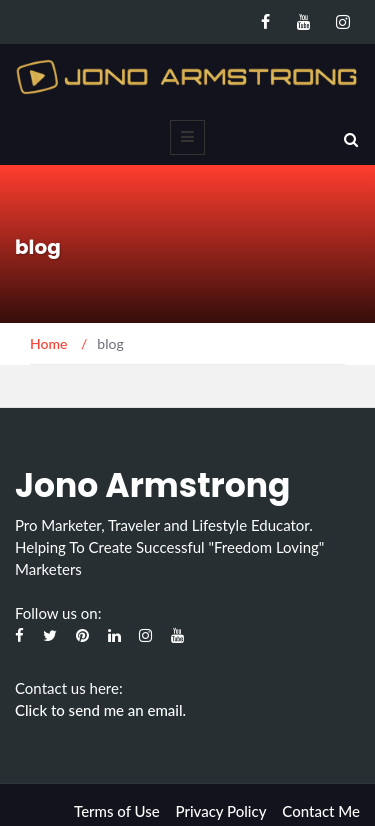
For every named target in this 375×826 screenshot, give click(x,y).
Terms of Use (117, 811)
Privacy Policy (220, 811)
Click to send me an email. (100, 710)
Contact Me (321, 811)
